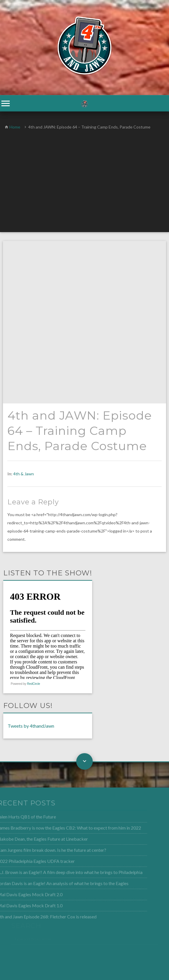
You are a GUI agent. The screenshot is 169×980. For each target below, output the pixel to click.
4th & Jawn (24, 311)
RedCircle (34, 521)
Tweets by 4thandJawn (31, 563)
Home (15, 127)
